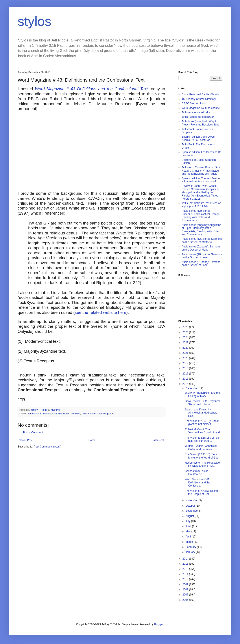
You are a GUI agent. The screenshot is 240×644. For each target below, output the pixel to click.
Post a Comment (33, 432)
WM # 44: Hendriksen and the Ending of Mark (202, 394)
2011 (186, 574)
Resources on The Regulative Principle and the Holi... (202, 464)
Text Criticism (89, 414)
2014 (186, 559)
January (191, 552)
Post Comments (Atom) (47, 447)
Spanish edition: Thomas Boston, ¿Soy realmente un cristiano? (201, 180)
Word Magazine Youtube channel (201, 108)
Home (92, 440)
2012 (186, 569)
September (192, 511)
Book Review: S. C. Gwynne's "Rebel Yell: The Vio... (202, 403)
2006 (186, 600)
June (189, 526)
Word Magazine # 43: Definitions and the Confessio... (198, 483)
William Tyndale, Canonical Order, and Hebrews (201, 447)
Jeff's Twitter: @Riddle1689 (198, 117)
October (191, 506)
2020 (186, 358)
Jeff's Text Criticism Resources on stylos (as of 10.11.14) (201, 205)
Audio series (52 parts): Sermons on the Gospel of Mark (201, 248)
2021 (186, 353)
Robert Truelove (72, 414)
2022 (186, 348)
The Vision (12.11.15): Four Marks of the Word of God (202, 456)
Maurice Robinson (52, 414)
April (189, 537)
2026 (186, 327)
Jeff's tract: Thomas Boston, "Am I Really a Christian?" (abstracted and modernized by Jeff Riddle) (201, 171)
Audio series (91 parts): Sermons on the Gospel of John (201, 264)
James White (35, 414)
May (188, 532)
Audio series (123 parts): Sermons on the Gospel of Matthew (202, 240)
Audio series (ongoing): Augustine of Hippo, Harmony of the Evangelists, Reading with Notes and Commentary (201, 230)
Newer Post (26, 440)
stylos (34, 21)
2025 (186, 332)
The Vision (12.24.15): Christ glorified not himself (202, 423)
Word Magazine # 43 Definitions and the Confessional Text (91, 89)
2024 (186, 337)
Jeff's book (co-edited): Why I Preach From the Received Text (200, 123)
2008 (186, 590)
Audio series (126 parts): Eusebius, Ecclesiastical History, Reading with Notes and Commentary (200, 216)
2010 (186, 579)
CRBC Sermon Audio (194, 103)
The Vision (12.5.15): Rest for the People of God (202, 492)
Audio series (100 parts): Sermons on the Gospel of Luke (202, 256)
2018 (186, 368)
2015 (186, 384)
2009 (186, 584)
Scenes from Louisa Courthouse (197, 473)
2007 (186, 595)
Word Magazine (105, 414)
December (192, 388)
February (191, 547)
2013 (186, 564)
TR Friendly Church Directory (199, 99)
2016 (186, 379)
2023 (186, 343)
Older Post (158, 440)
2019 (186, 363)
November (192, 500)
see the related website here (100, 312)
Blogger (159, 624)
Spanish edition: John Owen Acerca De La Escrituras (198, 138)
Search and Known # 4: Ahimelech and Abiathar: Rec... (201, 413)
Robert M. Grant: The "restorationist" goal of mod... (203, 431)
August (190, 516)
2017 (186, 374)
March (190, 542)
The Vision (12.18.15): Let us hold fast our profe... (202, 439)
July (188, 521)
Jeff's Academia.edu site (196, 112)
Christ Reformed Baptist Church (200, 94)
